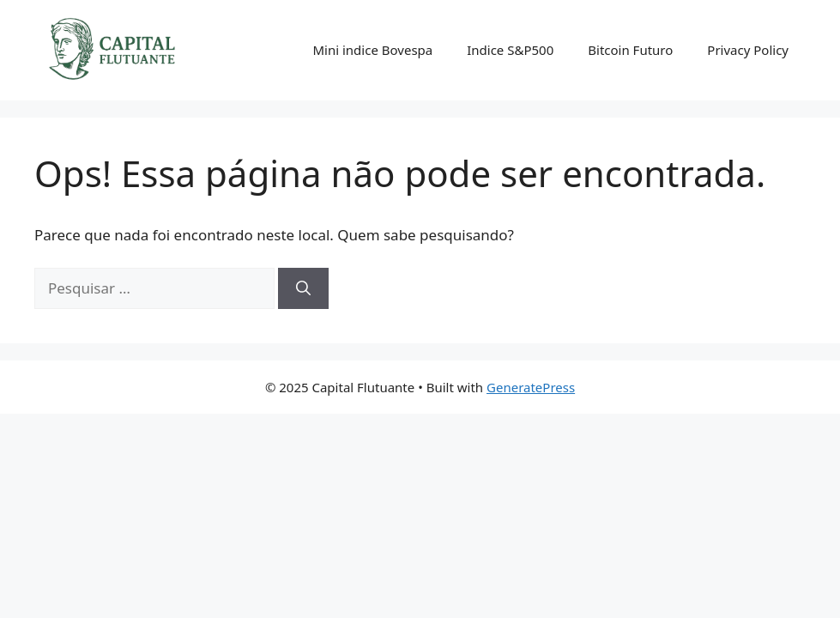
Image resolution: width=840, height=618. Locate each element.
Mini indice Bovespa (372, 50)
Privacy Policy (748, 50)
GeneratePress (531, 387)
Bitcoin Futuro (630, 50)
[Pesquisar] (303, 288)
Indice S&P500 (510, 50)
